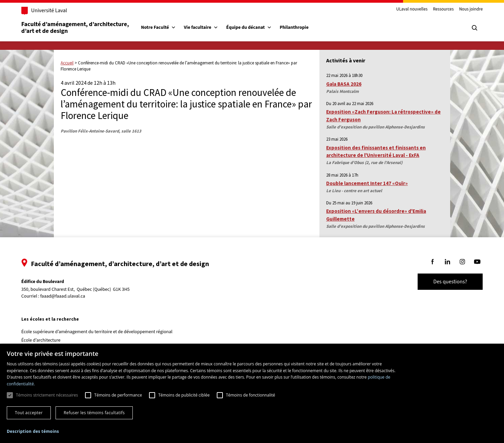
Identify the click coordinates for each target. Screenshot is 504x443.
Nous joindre (470, 9)
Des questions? (449, 282)
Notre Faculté (159, 27)
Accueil (67, 63)
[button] (33, 431)
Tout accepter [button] (29, 413)
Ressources (442, 9)
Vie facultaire (202, 27)
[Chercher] (474, 28)
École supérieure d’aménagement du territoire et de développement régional (98, 332)
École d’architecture (42, 340)
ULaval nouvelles (411, 9)
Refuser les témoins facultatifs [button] (94, 413)
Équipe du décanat (250, 27)
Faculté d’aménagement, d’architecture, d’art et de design (77, 28)
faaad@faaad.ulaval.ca (64, 296)
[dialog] (252, 393)
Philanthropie (295, 27)
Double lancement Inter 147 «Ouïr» (367, 183)
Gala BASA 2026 (344, 84)
